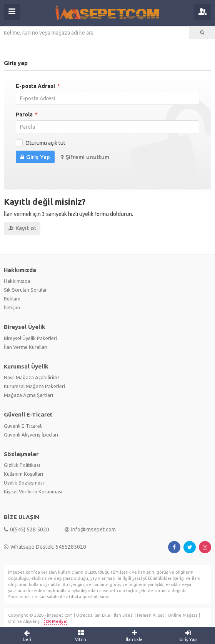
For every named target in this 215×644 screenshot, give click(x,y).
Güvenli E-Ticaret (23, 426)
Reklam (12, 299)
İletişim (12, 307)
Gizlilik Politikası (22, 465)
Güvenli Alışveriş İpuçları (31, 435)
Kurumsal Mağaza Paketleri (34, 386)
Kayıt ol (22, 228)
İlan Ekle (135, 636)
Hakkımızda (17, 281)
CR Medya (56, 621)
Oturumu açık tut (45, 143)
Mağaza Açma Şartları (28, 395)
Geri (27, 636)
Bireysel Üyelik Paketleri (30, 338)
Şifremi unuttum (85, 157)
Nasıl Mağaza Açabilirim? (32, 377)
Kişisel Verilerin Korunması (33, 491)
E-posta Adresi (38, 86)
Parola (27, 115)
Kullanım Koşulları (23, 474)
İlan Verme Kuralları (26, 347)
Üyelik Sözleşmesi (24, 483)
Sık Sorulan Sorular (25, 290)
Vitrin (81, 636)
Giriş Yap (35, 157)
